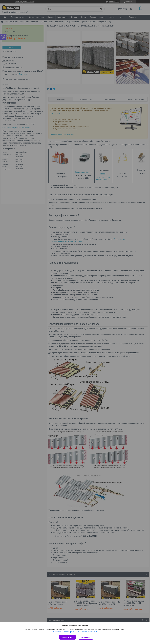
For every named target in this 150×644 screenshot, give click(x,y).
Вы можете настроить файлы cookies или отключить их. (74, 632)
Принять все (67, 637)
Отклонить (86, 637)
